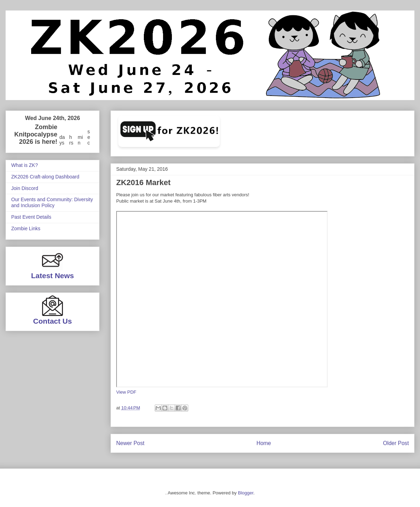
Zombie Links (26, 228)
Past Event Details (31, 217)
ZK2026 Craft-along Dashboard (45, 177)
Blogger (246, 493)
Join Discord (25, 188)
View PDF (126, 392)
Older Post (396, 443)
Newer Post (130, 443)
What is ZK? (24, 165)
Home (264, 443)
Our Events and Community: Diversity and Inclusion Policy (52, 202)
